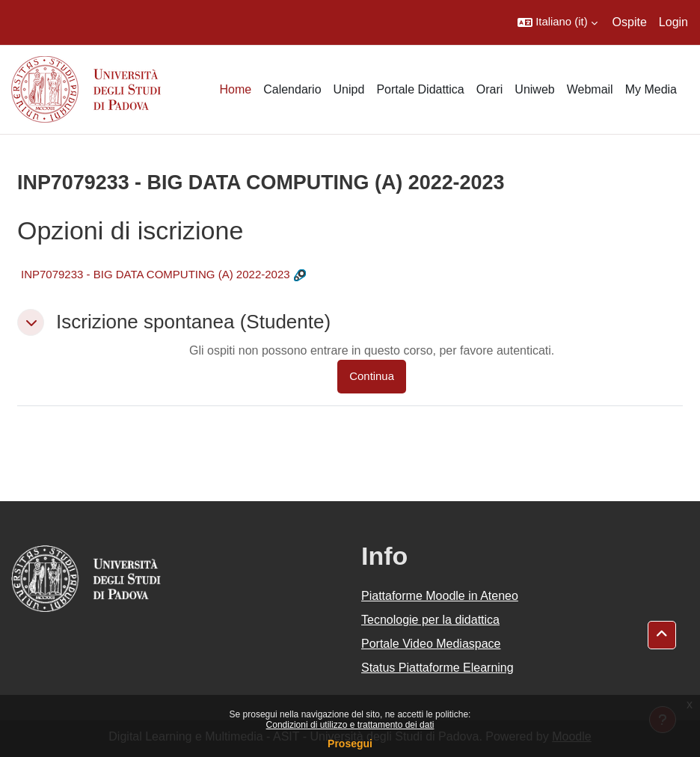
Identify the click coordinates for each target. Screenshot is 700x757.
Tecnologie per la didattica (430, 620)
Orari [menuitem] (490, 89)
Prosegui (350, 744)
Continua (372, 376)
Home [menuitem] (235, 89)
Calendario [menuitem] (292, 89)
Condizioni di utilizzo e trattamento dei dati (350, 725)
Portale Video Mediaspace (431, 644)
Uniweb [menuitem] (534, 89)
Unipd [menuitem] (349, 89)
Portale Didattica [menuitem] (420, 89)
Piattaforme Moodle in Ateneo (440, 596)
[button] (557, 22)
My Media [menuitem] (651, 89)
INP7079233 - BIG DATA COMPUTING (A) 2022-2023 (156, 274)
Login (673, 22)
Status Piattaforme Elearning (437, 668)
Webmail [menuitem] (590, 89)
